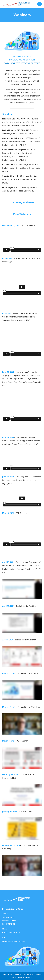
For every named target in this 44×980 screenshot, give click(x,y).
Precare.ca (29, 977)
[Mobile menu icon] (39, 4)
